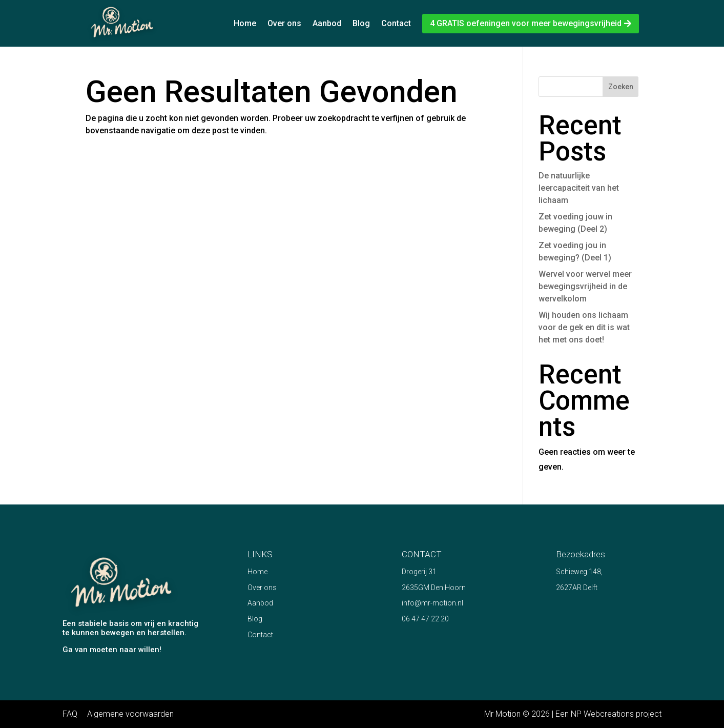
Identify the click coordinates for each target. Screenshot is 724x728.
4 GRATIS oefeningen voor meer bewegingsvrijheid (526, 23)
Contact (396, 23)
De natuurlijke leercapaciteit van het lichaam (579, 188)
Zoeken (621, 87)
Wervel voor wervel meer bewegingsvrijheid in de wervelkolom (585, 286)
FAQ (70, 714)
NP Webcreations (602, 714)
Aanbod (327, 23)
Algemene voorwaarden (130, 714)
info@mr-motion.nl (432, 603)
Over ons (284, 23)
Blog (361, 23)
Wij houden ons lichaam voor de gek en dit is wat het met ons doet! (584, 327)
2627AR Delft (577, 588)
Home (245, 23)
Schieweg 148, (579, 572)
